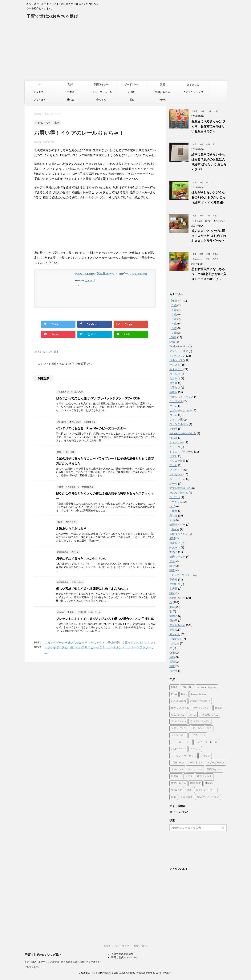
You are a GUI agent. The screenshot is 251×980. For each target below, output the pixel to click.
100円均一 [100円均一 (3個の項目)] (187, 687)
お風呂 (132, 92)
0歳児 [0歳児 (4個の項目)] (174, 687)
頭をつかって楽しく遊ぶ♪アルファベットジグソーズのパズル (98, 398)
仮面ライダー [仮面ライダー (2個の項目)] (214, 770)
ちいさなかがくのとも (183, 433)
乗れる (70, 100)
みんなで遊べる (179, 493)
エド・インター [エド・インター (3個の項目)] (180, 728)
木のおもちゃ (45, 352)
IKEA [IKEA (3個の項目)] (174, 694)
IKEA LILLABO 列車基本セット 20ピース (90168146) (111, 274)
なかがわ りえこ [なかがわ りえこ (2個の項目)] (209, 715)
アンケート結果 (179, 351)
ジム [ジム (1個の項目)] (209, 728)
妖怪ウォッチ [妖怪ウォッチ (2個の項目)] (204, 776)
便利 (172, 538)
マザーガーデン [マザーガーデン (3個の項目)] (215, 763)
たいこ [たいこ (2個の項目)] (192, 715)
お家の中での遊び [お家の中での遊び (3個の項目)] (200, 701)
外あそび (175, 547)
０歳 (174, 305)
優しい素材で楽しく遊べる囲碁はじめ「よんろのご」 (93, 589)
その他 (162, 100)
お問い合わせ (141, 946)
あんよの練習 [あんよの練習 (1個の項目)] (179, 701)
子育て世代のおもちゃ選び (52, 17)
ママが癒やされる (180, 488)
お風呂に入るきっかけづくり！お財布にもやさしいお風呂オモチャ (208, 126)
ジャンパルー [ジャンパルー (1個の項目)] (179, 735)
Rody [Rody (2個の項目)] (184, 694)
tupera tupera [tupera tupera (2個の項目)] (199, 694)
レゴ (172, 506)
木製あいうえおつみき (71, 529)
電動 (132, 100)
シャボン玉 (176, 420)
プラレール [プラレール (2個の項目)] (177, 763)
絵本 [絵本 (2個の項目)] (189, 790)
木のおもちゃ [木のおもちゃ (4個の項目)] (179, 783)
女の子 (173, 552)
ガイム (175, 529)
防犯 (172, 653)
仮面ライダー (101, 84)
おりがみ (175, 374)
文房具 (173, 589)
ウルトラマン (177, 360)
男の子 (173, 621)
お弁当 (173, 383)
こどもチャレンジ (193, 92)
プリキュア (40, 100)
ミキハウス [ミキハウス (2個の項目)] (177, 770)
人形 (172, 520)
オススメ (175, 365)
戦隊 (71, 84)
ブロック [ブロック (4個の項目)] (205, 756)
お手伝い (175, 388)
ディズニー (40, 92)
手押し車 (175, 584)
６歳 (174, 333)
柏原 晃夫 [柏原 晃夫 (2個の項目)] (196, 783)
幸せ (172, 566)
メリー (175, 643)
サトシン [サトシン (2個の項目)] (198, 728)
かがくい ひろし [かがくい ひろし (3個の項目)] (180, 708)
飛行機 (173, 671)
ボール (173, 484)
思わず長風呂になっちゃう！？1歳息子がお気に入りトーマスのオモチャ (209, 274)
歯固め (173, 616)
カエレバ (90, 281)
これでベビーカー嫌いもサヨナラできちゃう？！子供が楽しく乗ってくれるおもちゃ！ (100, 643)
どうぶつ (175, 447)
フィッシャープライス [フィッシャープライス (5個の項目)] (184, 756)
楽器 (163, 84)
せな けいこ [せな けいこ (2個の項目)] (178, 715)
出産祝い (175, 543)
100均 (173, 337)
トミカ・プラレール (101, 92)
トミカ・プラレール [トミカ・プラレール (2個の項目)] (206, 742)
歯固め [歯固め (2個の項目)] (209, 783)
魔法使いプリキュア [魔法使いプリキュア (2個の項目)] (208, 797)
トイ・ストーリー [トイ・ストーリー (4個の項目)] (181, 742)
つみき (173, 438)
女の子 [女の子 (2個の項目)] (189, 776)
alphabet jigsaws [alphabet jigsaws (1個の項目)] (207, 687)
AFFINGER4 (165, 973)
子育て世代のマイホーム (125, 957)
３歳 (174, 319)
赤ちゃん (101, 100)
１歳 (174, 310)
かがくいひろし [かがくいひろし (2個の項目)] (202, 708)
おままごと (193, 84)
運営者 (107, 946)
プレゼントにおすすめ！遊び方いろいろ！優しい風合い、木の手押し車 (105, 619)
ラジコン (175, 497)
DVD (172, 342)
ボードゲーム (132, 84)
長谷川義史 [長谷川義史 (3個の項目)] (186, 797)
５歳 (174, 328)
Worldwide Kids (179, 346)
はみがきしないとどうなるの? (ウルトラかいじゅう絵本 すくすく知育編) (208, 198)
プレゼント (176, 474)
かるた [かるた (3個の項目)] (219, 708)
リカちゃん (176, 502)
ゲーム (173, 406)
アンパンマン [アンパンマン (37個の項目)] (179, 722)
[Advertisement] (126, 52)
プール (173, 465)
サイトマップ (122, 946)
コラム (173, 415)
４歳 (174, 324)
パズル (173, 456)
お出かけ (175, 378)
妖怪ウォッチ (177, 557)
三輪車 (173, 511)
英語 (172, 630)
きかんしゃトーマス (181, 397)
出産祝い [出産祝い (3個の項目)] (176, 776)
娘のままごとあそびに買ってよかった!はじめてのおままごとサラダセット (209, 236)
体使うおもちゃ (179, 534)
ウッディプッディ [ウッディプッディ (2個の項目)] (200, 722)
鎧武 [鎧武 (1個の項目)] (174, 797)
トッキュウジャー (182, 575)
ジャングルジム (179, 424)
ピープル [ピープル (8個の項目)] (195, 749)
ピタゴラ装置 (177, 461)
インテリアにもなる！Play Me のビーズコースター (91, 428)
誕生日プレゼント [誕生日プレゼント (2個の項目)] (206, 790)
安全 (172, 561)
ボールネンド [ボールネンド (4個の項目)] (195, 763)
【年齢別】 (176, 301)
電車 (56, 352)
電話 (172, 662)
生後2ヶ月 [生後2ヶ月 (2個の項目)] (177, 790)
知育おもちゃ (163, 92)
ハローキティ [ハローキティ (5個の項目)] (179, 749)
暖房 (172, 593)
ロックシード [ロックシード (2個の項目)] (195, 770)
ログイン (73, 364)
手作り (70, 92)
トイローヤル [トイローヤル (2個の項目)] (198, 735)
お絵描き (177, 639)
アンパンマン (177, 356)
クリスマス (176, 401)
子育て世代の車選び (122, 954)
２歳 (174, 314)
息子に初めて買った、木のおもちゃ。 (82, 559)
